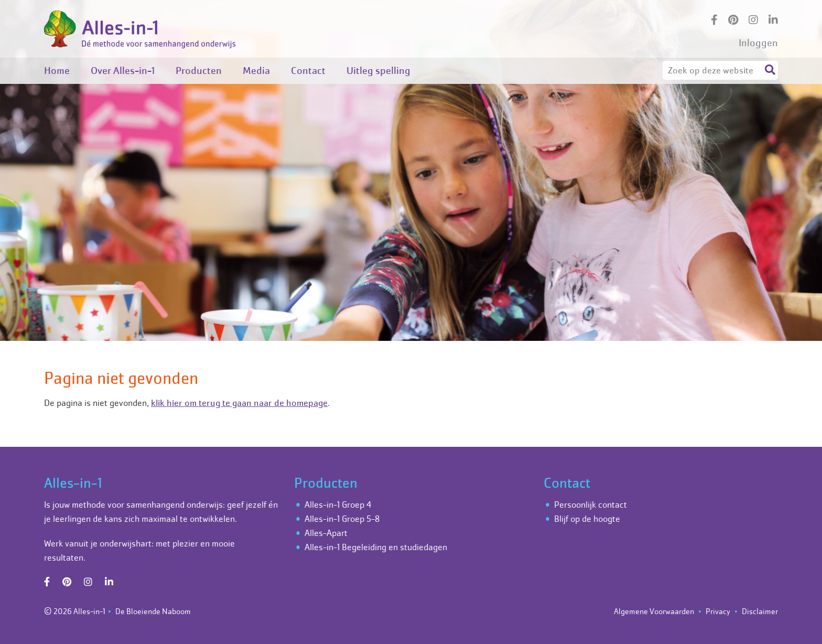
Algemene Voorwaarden (654, 611)
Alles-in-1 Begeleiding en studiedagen (376, 547)
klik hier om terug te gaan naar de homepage (239, 403)
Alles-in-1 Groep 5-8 (342, 519)
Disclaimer (760, 611)
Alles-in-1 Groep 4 (338, 505)
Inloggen (758, 43)
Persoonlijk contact (591, 505)
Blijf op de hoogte (587, 519)
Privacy (718, 611)
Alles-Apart (326, 533)
